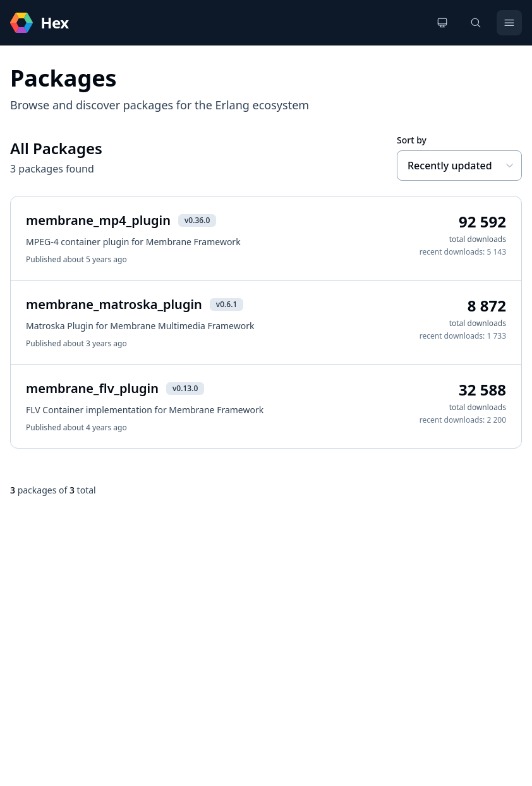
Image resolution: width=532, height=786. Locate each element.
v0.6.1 (227, 304)
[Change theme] (442, 23)
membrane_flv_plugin (92, 388)
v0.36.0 (197, 220)
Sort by (412, 140)
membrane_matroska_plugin (114, 304)
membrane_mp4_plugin (98, 220)
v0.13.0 (185, 388)
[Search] (476, 23)
